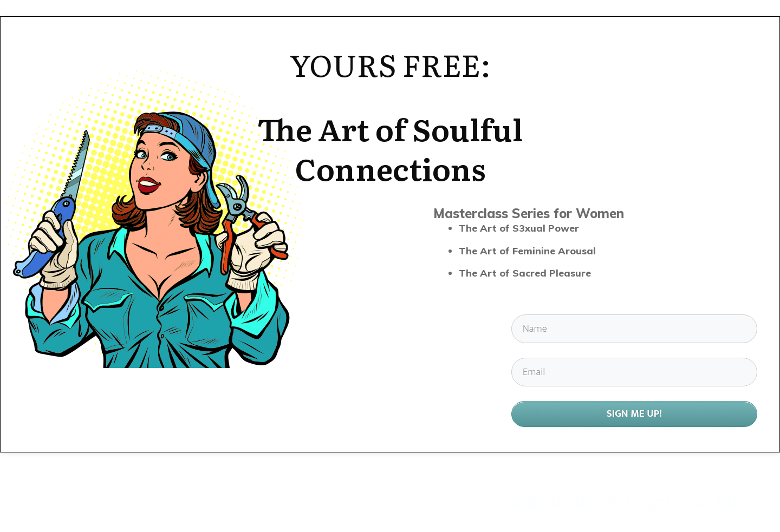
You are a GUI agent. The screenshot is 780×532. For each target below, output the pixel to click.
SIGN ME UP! (635, 414)
